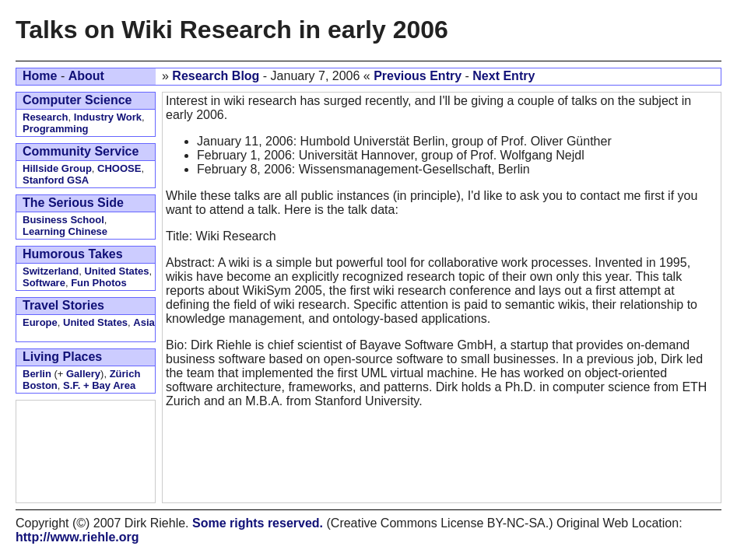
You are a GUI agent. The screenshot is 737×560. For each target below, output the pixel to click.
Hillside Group (57, 168)
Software (44, 283)
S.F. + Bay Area (99, 385)
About (86, 76)
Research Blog (216, 76)
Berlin (37, 374)
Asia (144, 322)
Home (40, 76)
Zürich (125, 374)
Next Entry (504, 76)
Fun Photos (99, 283)
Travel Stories (63, 305)
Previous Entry (418, 76)
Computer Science (77, 100)
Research (46, 117)
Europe (40, 322)
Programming (56, 129)
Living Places (62, 357)
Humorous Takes (73, 254)
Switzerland (51, 271)
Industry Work (108, 117)
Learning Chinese (65, 231)
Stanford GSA (56, 180)
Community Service (81, 151)
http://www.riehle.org (77, 537)
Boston (40, 385)
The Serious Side (73, 203)
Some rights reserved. (258, 523)
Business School (63, 220)
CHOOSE (119, 168)
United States (116, 271)
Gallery (83, 374)
